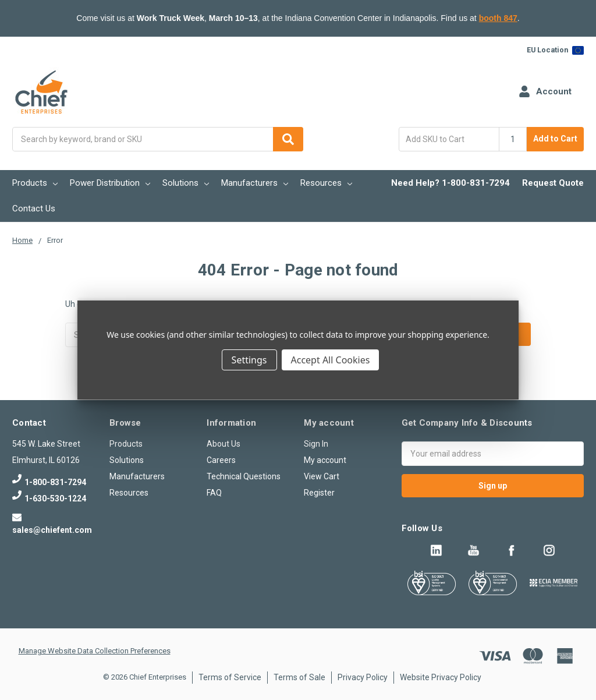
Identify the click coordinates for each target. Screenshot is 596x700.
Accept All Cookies (331, 360)
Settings (249, 360)
